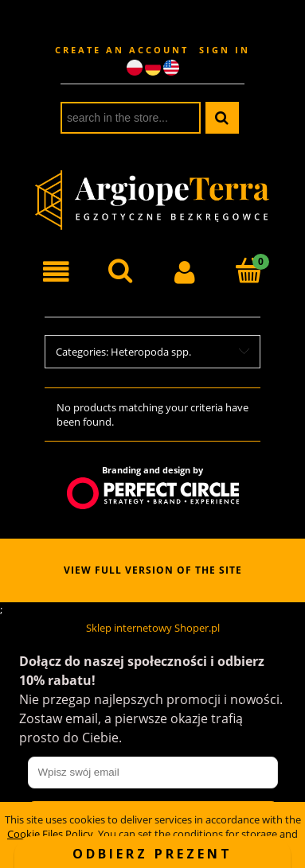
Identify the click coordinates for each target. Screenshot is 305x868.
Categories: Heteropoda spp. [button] (123, 352)
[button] (56, 272)
